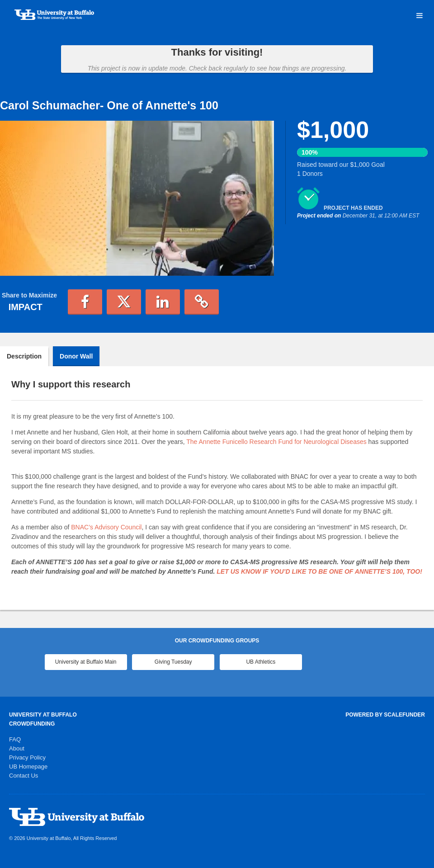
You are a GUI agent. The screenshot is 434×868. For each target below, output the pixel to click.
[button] (85, 302)
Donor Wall (76, 356)
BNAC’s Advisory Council (106, 527)
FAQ (15, 739)
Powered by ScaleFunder (385, 715)
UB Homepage (28, 767)
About (17, 748)
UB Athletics (261, 662)
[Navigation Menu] (419, 16)
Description (24, 356)
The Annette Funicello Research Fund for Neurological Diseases (276, 442)
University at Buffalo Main (86, 662)
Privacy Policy (27, 757)
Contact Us (24, 776)
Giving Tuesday (173, 662)
